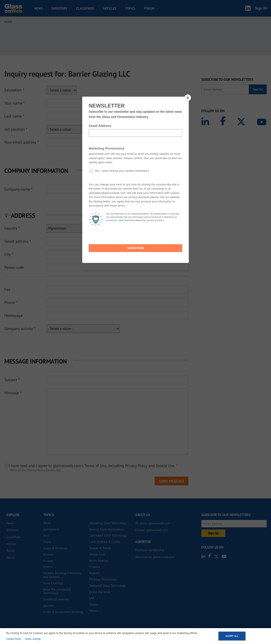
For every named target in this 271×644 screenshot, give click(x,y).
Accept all (232, 636)
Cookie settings (33, 639)
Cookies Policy (14, 639)
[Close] (188, 98)
